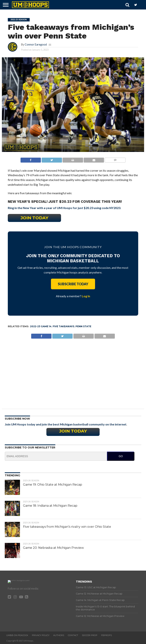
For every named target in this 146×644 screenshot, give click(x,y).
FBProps (106, 635)
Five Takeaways (63, 326)
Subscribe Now (17, 419)
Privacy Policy (41, 635)
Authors (59, 635)
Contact (73, 635)
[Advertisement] (73, 371)
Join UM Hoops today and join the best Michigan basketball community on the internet (66, 424)
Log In (86, 296)
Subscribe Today (73, 284)
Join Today (34, 218)
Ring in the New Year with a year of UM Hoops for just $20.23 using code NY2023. (64, 208)
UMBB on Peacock (17, 635)
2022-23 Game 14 (41, 326)
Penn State (83, 326)
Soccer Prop (90, 635)
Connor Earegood (36, 44)
